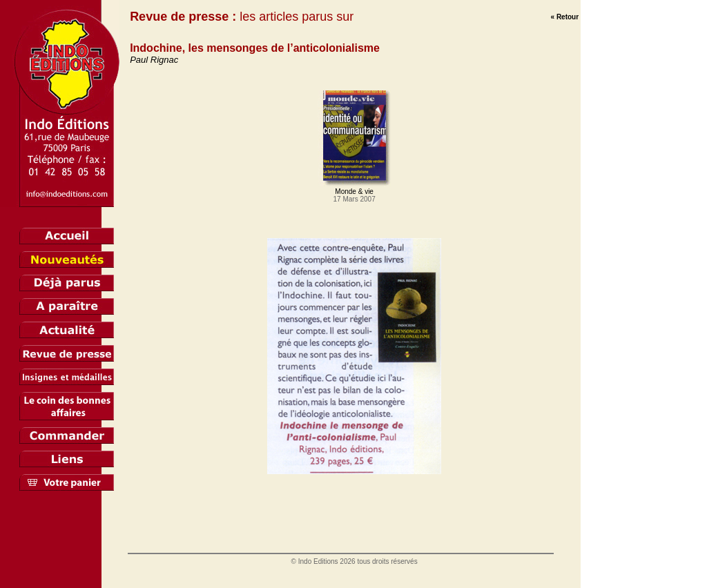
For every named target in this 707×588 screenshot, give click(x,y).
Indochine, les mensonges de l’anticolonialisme (255, 48)
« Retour (565, 17)
